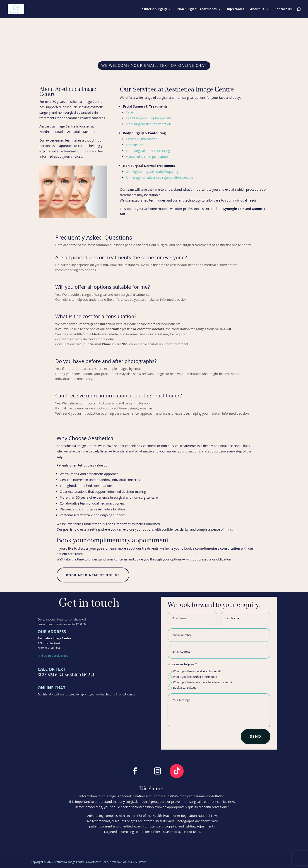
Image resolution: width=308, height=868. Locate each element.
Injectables (236, 9)
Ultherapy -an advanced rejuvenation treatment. (162, 177)
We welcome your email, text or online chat (154, 65)
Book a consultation (183, 688)
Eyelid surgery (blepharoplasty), (149, 118)
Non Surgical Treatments (197, 9)
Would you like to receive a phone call (194, 672)
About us (257, 9)
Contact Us (283, 9)
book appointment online (93, 575)
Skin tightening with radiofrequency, (153, 172)
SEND (256, 736)
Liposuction (135, 145)
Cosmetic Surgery (153, 9)
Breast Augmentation (142, 139)
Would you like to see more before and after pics (201, 682)
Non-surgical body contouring (148, 151)
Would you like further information (192, 677)
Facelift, (132, 112)
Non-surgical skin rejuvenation (149, 124)
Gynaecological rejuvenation (147, 157)
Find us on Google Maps (53, 656)
